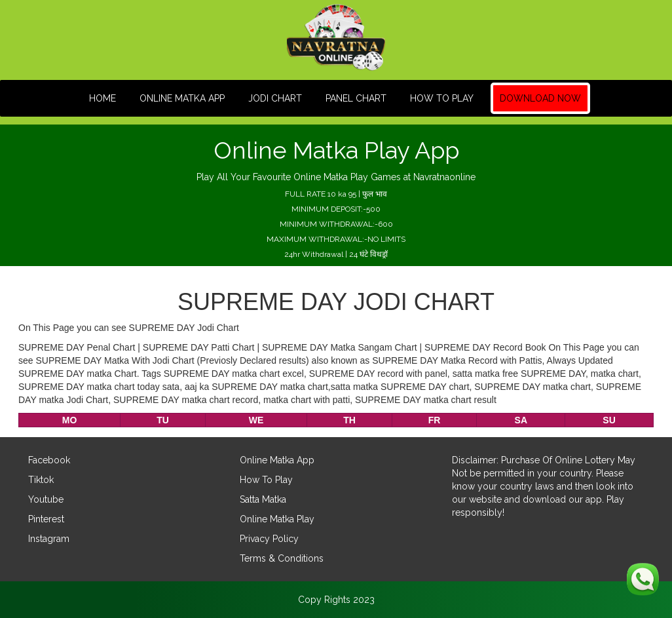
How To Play (442, 98)
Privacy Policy (269, 539)
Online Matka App (182, 98)
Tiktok (41, 480)
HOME (103, 98)
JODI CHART (275, 98)
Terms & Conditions (282, 558)
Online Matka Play (277, 519)
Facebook (49, 460)
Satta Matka (263, 499)
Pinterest (46, 519)
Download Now (540, 98)
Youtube (46, 499)
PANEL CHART (356, 98)
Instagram (49, 539)
